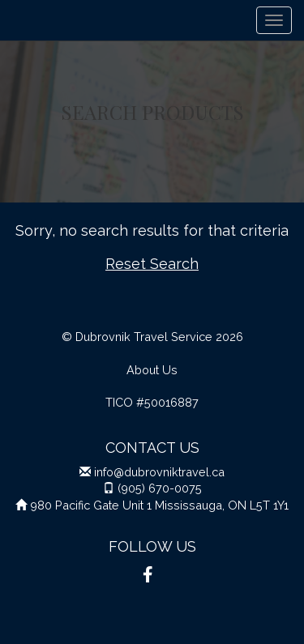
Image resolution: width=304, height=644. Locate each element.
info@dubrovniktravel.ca (159, 472)
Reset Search (152, 264)
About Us (152, 370)
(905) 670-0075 (160, 488)
